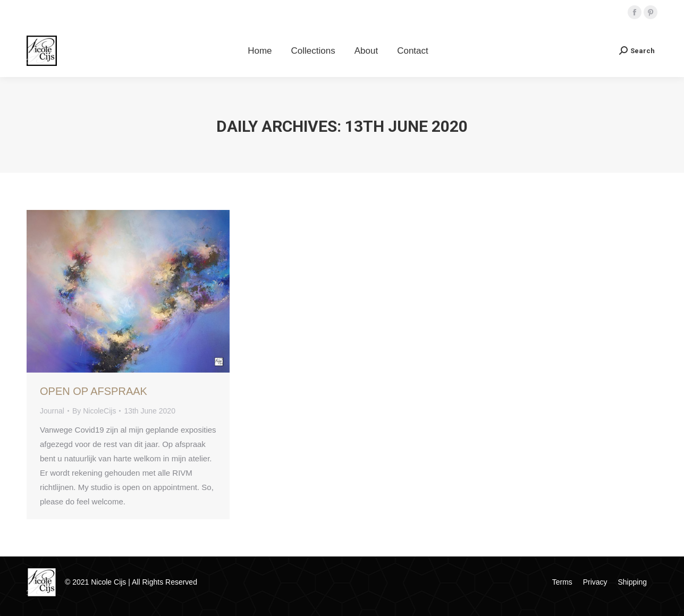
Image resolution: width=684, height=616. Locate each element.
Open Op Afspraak (94, 391)
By (94, 411)
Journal (52, 411)
